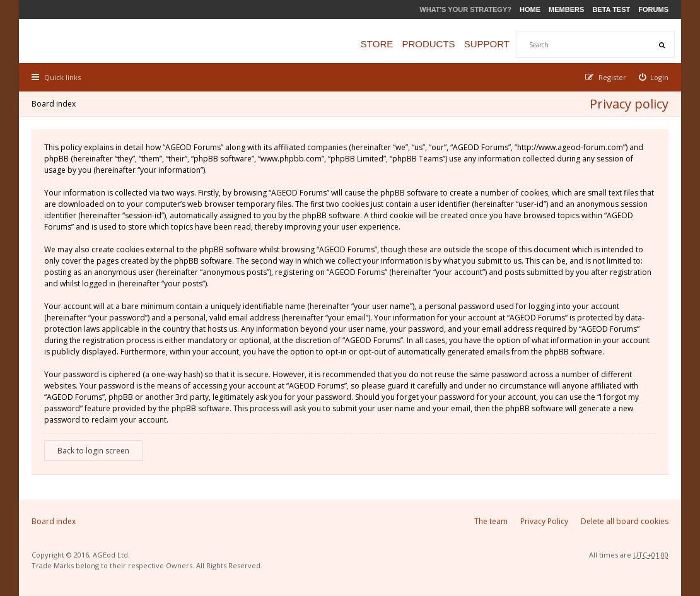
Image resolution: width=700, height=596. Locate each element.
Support (487, 44)
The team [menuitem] (491, 521)
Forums (653, 9)
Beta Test (611, 9)
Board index (54, 104)
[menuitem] (654, 77)
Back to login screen (93, 451)
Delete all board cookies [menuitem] (625, 521)
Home (530, 9)
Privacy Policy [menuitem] (544, 521)
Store (377, 44)
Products (428, 44)
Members (566, 9)
